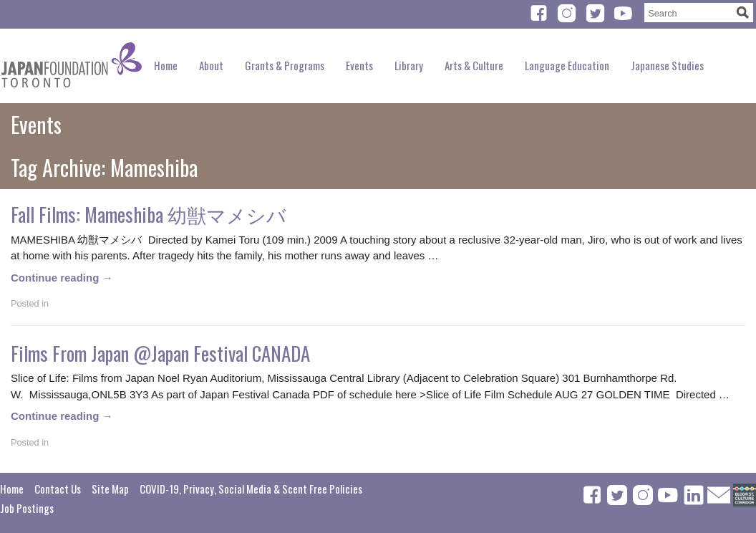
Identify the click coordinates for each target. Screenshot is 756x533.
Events (359, 65)
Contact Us (58, 489)
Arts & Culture (474, 65)
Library (409, 65)
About (211, 65)
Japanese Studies (667, 65)
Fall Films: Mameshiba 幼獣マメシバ (149, 214)
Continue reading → (62, 278)
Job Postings (27, 508)
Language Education (567, 65)
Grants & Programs (285, 65)
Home (166, 65)
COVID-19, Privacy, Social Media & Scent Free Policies (251, 489)
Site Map (110, 489)
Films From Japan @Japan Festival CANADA (160, 353)
